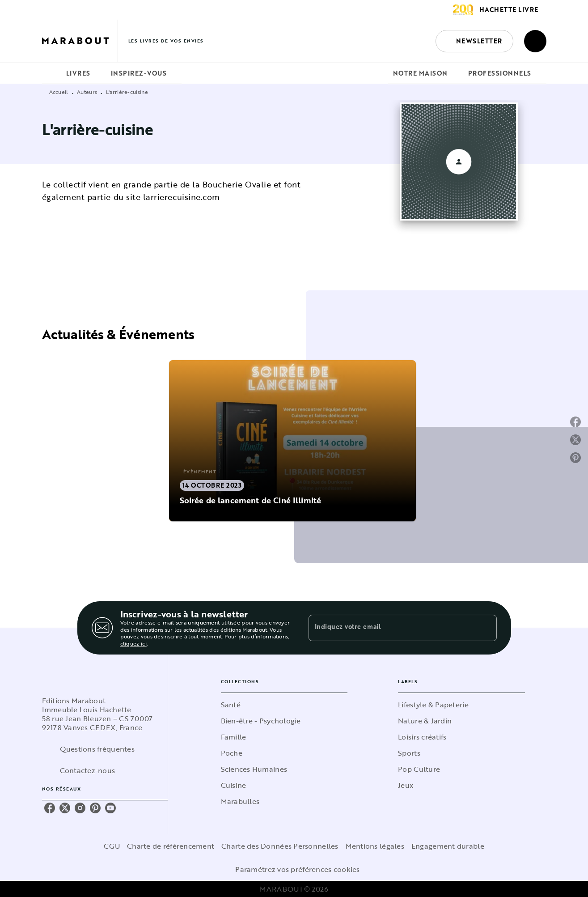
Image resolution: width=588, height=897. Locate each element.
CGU (112, 846)
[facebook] (50, 808)
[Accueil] (80, 41)
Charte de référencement (171, 846)
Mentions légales (375, 846)
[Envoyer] (486, 628)
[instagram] (80, 808)
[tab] (51, 73)
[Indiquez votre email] (391, 628)
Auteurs (87, 92)
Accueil (59, 92)
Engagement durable (448, 846)
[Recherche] (535, 41)
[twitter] (65, 808)
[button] (474, 41)
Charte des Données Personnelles (280, 846)
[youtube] (110, 808)
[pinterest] (95, 808)
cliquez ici (133, 644)
